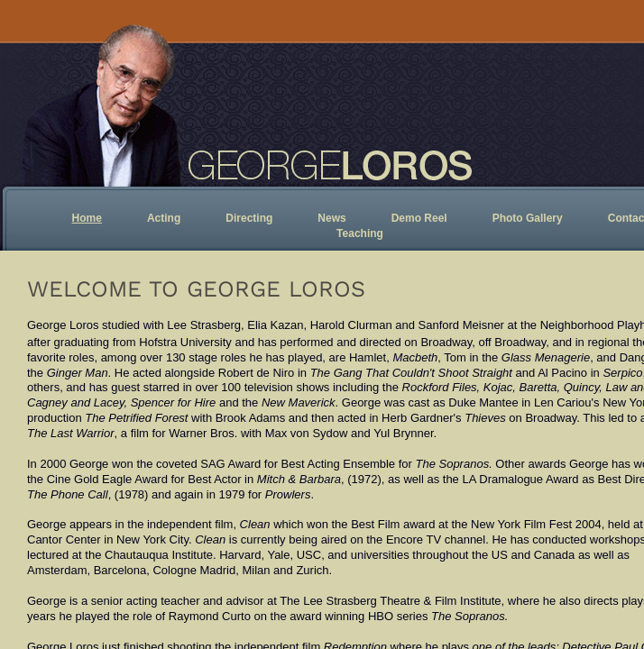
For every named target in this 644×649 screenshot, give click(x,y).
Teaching (360, 233)
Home (87, 218)
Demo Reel (419, 218)
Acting (164, 218)
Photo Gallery (528, 218)
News (331, 218)
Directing (249, 218)
